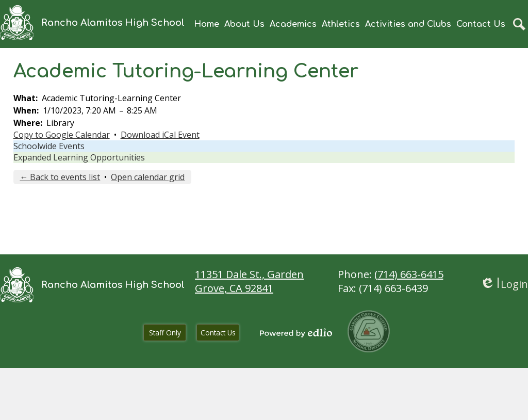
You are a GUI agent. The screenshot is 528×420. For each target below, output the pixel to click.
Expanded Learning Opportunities (79, 157)
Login (504, 284)
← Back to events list (60, 177)
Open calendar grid (148, 177)
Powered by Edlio (296, 333)
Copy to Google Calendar (62, 135)
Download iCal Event (160, 135)
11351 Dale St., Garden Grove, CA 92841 (249, 281)
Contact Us (218, 333)
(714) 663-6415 (409, 274)
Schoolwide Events (49, 146)
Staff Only (165, 333)
